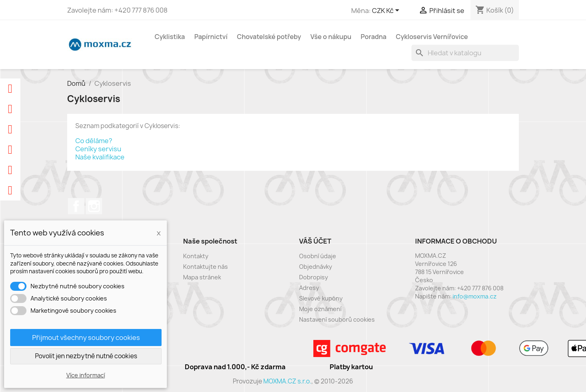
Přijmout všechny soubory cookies (86, 338)
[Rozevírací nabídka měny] (387, 11)
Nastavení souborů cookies (337, 319)
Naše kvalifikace (100, 157)
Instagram (94, 206)
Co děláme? (94, 141)
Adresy (309, 288)
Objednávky (316, 267)
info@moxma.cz (474, 296)
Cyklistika (170, 37)
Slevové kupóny (321, 298)
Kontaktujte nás (206, 267)
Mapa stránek (202, 277)
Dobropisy (314, 277)
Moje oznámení (320, 309)
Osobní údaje (318, 256)
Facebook (76, 206)
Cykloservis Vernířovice (432, 37)
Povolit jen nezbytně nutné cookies (86, 356)
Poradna (373, 37)
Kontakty (196, 256)
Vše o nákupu (331, 37)
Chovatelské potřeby (269, 37)
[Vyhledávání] (465, 53)
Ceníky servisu (98, 149)
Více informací (86, 375)
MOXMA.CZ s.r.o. (287, 381)
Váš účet (315, 241)
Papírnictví (211, 37)
